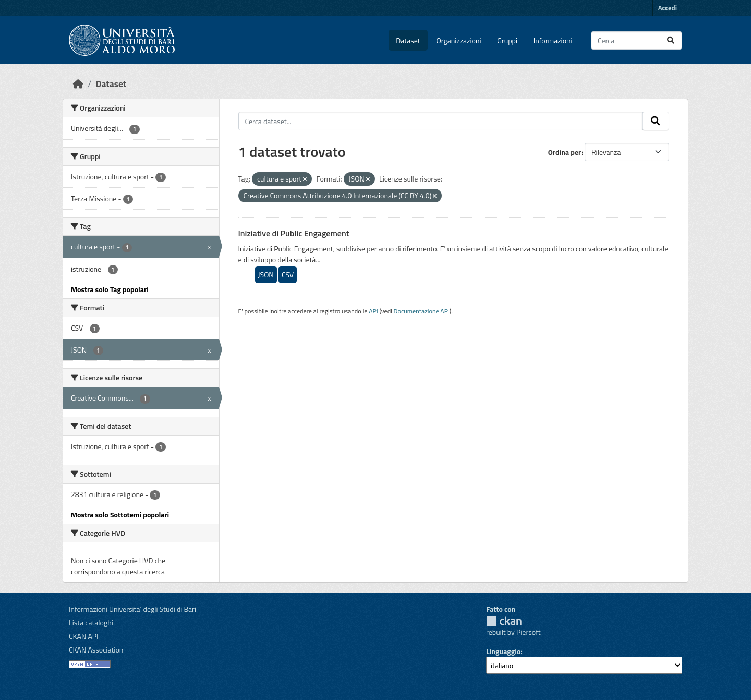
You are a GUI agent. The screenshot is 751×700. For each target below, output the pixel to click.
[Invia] (671, 40)
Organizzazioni (459, 40)
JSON (266, 275)
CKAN (504, 621)
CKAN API (84, 636)
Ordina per (565, 152)
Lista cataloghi (91, 623)
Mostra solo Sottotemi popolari (120, 515)
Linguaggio (503, 651)
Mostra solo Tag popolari (110, 289)
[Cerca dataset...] (637, 40)
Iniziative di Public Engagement (294, 233)
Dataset (408, 40)
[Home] (78, 84)
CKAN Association (96, 650)
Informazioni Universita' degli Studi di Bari (132, 609)
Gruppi (507, 40)
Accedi (668, 8)
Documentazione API (422, 311)
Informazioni (553, 40)
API (373, 311)
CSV (288, 275)
